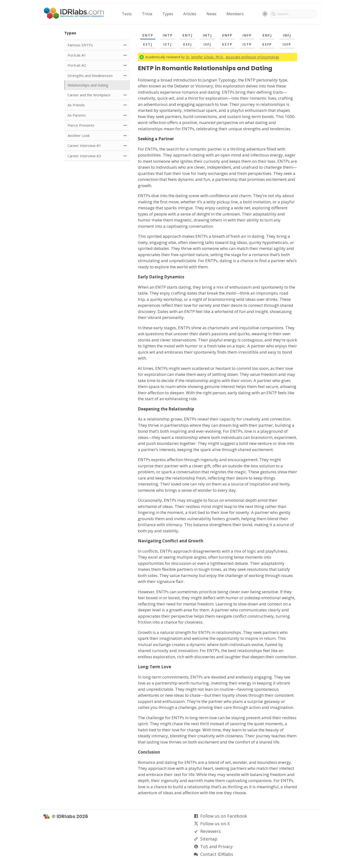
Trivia (147, 14)
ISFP (287, 44)
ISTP (247, 44)
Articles (190, 14)
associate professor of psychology (252, 57)
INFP (247, 35)
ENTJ (188, 35)
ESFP (267, 44)
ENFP (227, 35)
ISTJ (168, 44)
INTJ (207, 35)
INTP (168, 35)
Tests (127, 14)
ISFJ (207, 44)
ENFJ (267, 35)
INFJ (287, 35)
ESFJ (188, 44)
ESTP (227, 44)
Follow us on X (215, 824)
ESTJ (148, 44)
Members (235, 14)
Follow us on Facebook (224, 816)
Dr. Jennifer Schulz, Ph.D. (205, 57)
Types (168, 14)
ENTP (148, 35)
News (211, 14)
